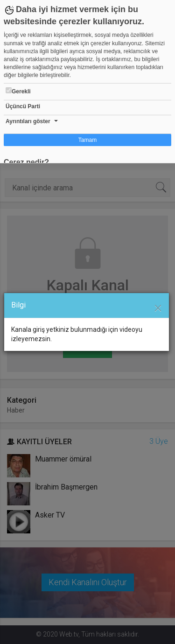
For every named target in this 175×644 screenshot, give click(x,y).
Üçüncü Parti (23, 106)
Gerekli (18, 91)
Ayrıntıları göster (28, 121)
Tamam (87, 140)
